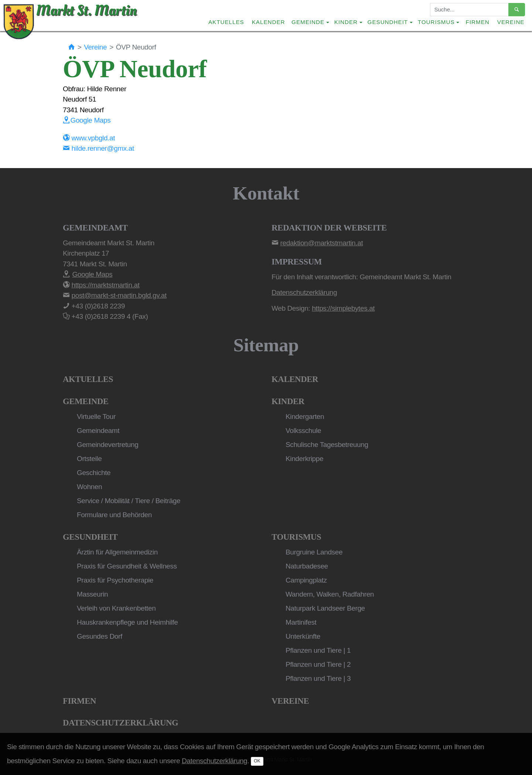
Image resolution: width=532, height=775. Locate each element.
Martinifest (301, 622)
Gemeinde (86, 401)
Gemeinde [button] (308, 22)
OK (257, 761)
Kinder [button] (346, 22)
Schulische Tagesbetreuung (327, 445)
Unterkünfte (303, 636)
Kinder (288, 401)
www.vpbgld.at (89, 138)
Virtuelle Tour (96, 416)
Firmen (478, 22)
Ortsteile (89, 459)
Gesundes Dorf (100, 636)
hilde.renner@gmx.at (98, 148)
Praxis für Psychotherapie (115, 580)
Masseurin (92, 594)
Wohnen (89, 487)
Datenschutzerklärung (120, 723)
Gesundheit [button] (388, 22)
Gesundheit (90, 537)
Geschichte (94, 473)
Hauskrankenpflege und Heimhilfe (127, 622)
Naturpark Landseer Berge (325, 608)
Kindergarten (305, 416)
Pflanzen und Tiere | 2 (318, 664)
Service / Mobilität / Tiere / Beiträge (129, 501)
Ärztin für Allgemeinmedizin (117, 552)
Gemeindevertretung (108, 445)
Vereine (511, 22)
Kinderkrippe (304, 459)
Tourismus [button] (436, 22)
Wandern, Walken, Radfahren (330, 594)
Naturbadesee (307, 566)
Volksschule (303, 431)
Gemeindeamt (98, 431)
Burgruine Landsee (314, 552)
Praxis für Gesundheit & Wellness (127, 566)
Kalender (269, 22)
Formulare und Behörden (114, 515)
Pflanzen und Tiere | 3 (318, 678)
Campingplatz (306, 580)
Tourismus (296, 537)
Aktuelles (226, 22)
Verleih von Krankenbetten (116, 608)
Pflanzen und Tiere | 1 (318, 650)
